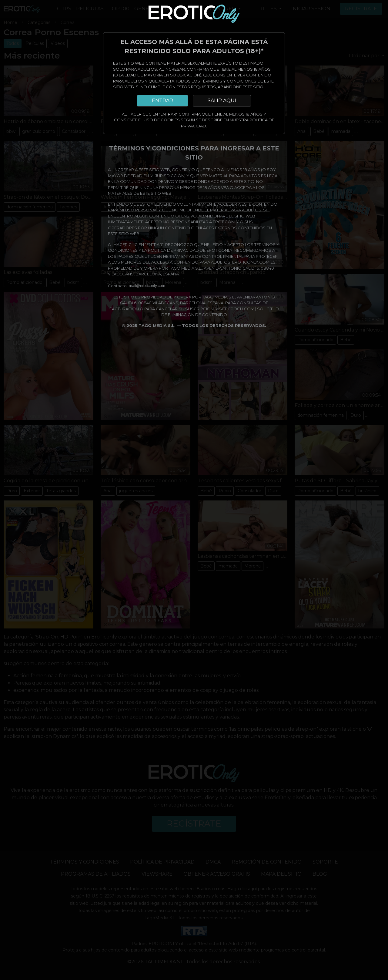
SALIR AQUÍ (222, 101)
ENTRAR (162, 101)
